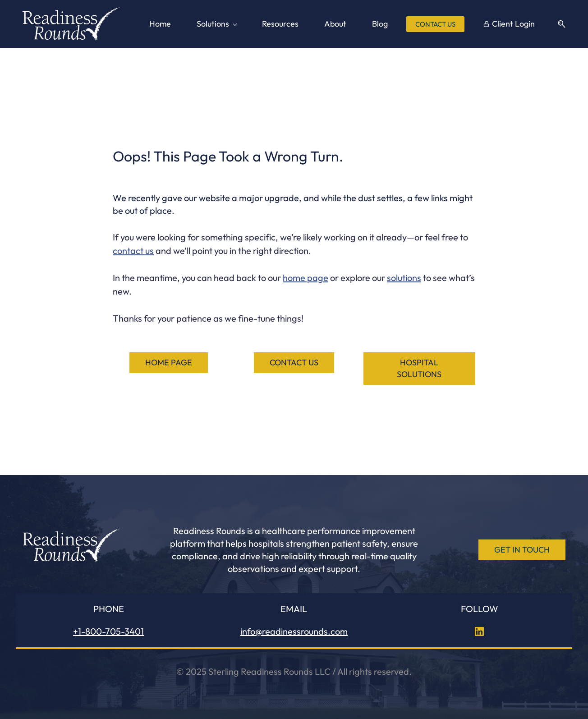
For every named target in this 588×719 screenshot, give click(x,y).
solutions (404, 278)
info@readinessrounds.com (294, 631)
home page (305, 278)
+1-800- (89, 631)
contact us (133, 251)
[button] (558, 24)
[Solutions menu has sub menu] (216, 24)
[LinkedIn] (479, 631)
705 (113, 631)
